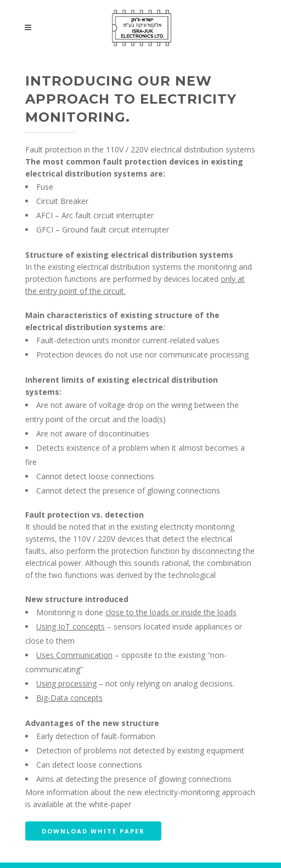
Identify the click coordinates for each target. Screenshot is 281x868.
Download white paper (93, 831)
